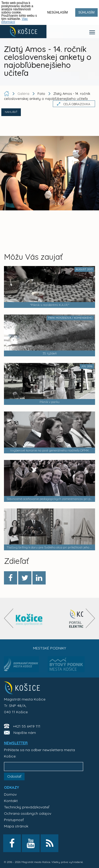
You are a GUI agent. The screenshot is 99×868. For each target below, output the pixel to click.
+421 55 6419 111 (27, 726)
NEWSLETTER (16, 743)
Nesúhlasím (58, 12)
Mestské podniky (49, 648)
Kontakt (11, 801)
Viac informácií (15, 20)
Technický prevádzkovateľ (27, 807)
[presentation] (9, 618)
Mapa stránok (16, 826)
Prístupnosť (14, 820)
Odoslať (14, 776)
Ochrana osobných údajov (28, 813)
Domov (10, 794)
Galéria (24, 94)
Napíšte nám (25, 733)
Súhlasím (86, 12)
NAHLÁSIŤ (11, 112)
